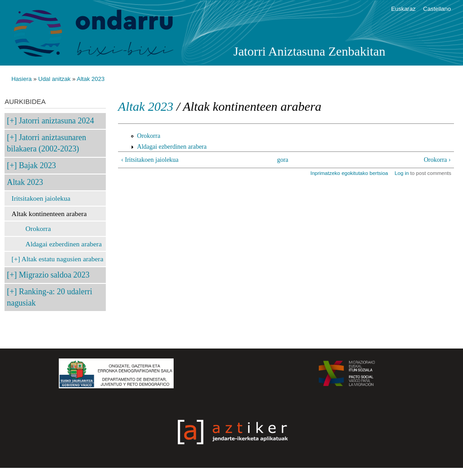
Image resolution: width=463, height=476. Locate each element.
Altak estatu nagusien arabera (62, 259)
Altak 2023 (91, 79)
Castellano (437, 9)
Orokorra (38, 229)
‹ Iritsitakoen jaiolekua (150, 160)
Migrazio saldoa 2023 (54, 275)
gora (283, 160)
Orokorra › (437, 160)
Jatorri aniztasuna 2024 (57, 121)
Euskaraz (403, 9)
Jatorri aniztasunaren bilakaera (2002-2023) (46, 143)
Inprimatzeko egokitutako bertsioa (349, 173)
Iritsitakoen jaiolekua (41, 198)
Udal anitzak (55, 79)
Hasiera (21, 79)
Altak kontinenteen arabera (49, 214)
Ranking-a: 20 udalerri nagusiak (50, 297)
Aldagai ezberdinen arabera (64, 244)
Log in (402, 173)
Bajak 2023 (38, 165)
